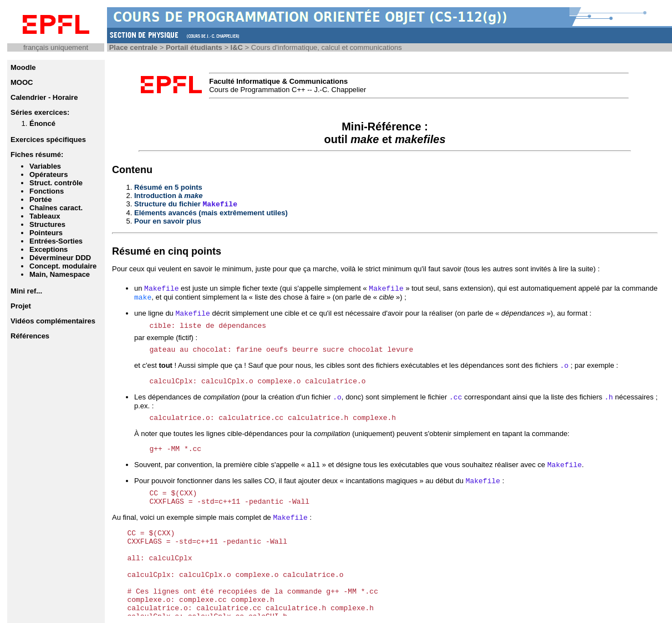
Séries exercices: (40, 112)
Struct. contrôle (56, 183)
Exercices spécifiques (48, 140)
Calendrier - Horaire (44, 97)
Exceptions (49, 249)
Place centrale (133, 47)
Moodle (23, 67)
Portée (40, 199)
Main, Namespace (60, 274)
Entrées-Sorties (56, 241)
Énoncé (42, 123)
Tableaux (45, 216)
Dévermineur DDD (60, 258)
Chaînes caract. (56, 208)
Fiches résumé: (37, 155)
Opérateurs (49, 174)
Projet (21, 306)
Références (30, 336)
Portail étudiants (194, 47)
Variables (45, 166)
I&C (237, 47)
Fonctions (47, 191)
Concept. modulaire (63, 266)
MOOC (22, 82)
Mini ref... (26, 291)
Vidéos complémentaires (53, 321)
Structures (47, 224)
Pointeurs (46, 233)
